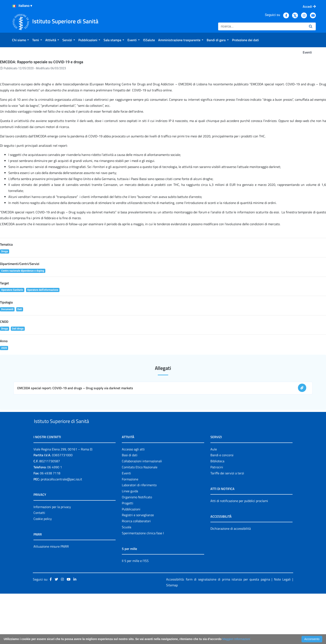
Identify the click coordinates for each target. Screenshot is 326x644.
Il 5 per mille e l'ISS (135, 611)
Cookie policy (43, 569)
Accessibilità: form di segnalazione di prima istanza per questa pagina (218, 630)
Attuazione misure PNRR (51, 597)
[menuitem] (20, 40)
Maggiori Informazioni (236, 639)
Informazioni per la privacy (52, 557)
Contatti (39, 563)
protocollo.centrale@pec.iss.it (61, 530)
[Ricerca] (262, 26)
